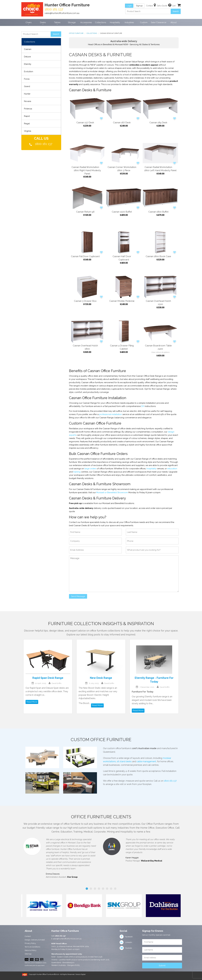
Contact (28, 936)
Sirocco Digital (80, 974)
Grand (27, 86)
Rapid (27, 116)
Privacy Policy (30, 943)
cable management (146, 761)
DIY (143, 406)
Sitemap (28, 954)
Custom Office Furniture (101, 740)
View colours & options (160, 352)
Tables (57, 22)
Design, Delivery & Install (35, 940)
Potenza (28, 109)
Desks (43, 22)
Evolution (29, 72)
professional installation (111, 414)
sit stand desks (124, 761)
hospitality (151, 469)
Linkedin (126, 942)
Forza (27, 79)
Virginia (28, 131)
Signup (139, 6)
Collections (101, 22)
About (174, 22)
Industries (129, 22)
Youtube (126, 948)
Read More (32, 702)
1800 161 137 (44, 144)
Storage (72, 22)
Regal (27, 124)
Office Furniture (76, 33)
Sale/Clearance (159, 22)
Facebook (126, 937)
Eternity (28, 64)
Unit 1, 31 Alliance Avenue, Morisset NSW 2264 (70, 946)
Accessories (86, 22)
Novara (28, 101)
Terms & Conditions (32, 947)
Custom (144, 22)
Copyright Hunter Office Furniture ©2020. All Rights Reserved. (52, 974)
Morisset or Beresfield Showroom (112, 493)
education (172, 469)
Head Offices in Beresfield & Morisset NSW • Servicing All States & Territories (124, 43)
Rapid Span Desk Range (48, 678)
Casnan (28, 49)
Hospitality (115, 22)
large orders (90, 469)
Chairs (28, 22)
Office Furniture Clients (101, 817)
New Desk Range (101, 678)
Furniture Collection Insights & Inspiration (101, 624)
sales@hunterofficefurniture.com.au (62, 13)
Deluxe (27, 57)
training (77, 472)
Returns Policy (31, 950)
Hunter (27, 94)
